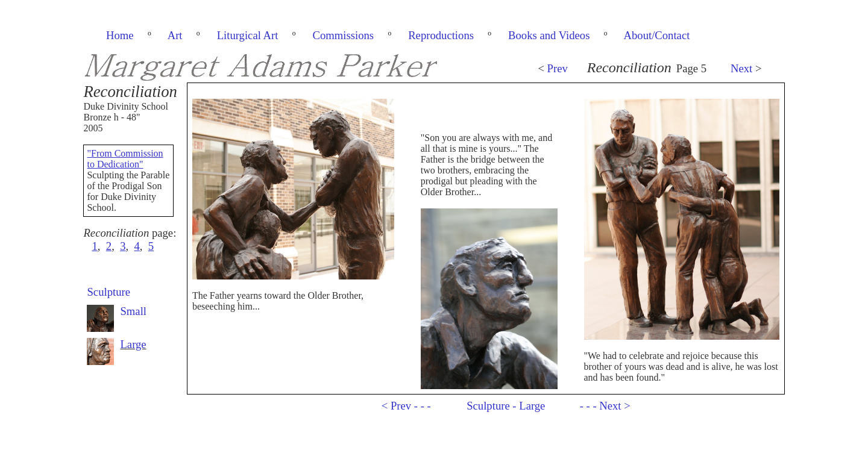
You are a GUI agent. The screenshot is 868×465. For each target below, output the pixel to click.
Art (175, 35)
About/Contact (657, 35)
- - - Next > (605, 406)
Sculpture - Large (506, 406)
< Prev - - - (406, 406)
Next (741, 68)
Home (120, 35)
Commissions (343, 35)
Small (133, 311)
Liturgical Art (248, 35)
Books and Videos (549, 35)
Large (133, 344)
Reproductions (441, 35)
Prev (558, 68)
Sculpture (108, 292)
